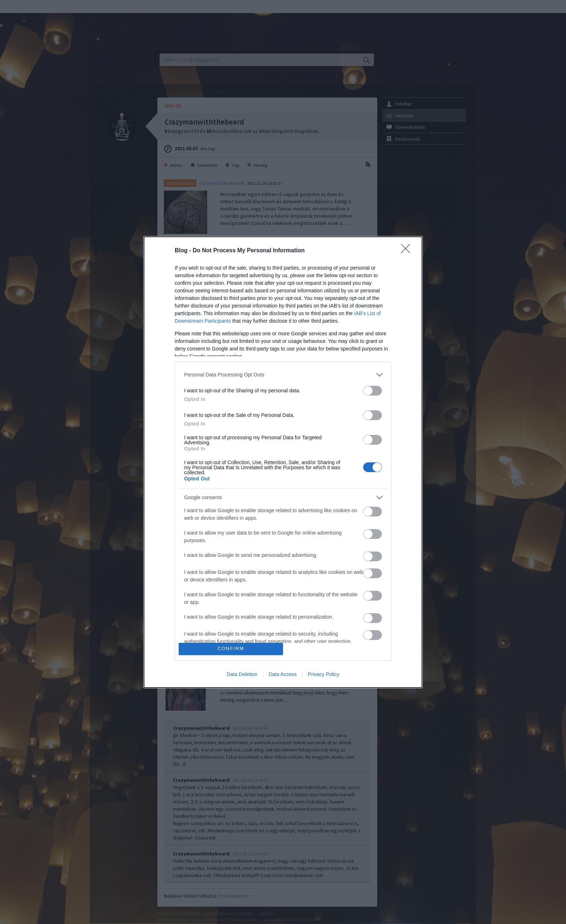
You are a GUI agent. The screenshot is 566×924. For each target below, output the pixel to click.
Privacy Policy (324, 674)
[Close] (408, 251)
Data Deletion (242, 674)
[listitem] (283, 375)
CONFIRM (231, 649)
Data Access (283, 674)
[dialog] (283, 462)
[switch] (373, 391)
